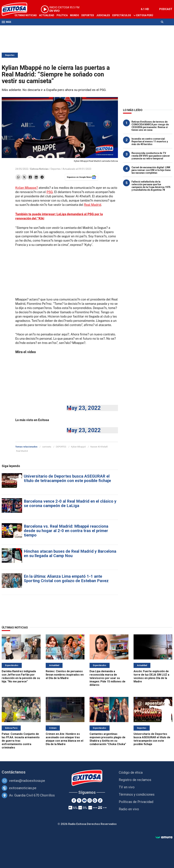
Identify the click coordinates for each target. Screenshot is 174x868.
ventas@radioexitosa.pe (27, 781)
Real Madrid (93, 205)
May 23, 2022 (84, 408)
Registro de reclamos (135, 780)
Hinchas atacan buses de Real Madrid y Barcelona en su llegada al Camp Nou (70, 554)
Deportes (88, 15)
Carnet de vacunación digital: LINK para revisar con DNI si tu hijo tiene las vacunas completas (151, 170)
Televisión (21, 29)
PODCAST (166, 9)
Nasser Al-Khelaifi (99, 447)
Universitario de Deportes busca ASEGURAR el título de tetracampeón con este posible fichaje (67, 478)
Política (62, 15)
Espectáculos (122, 15)
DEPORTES (61, 447)
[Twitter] (79, 800)
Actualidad (47, 15)
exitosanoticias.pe (23, 788)
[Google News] (95, 800)
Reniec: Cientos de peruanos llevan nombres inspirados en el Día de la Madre (65, 675)
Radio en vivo (129, 809)
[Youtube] (84, 800)
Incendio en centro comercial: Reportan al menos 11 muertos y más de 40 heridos (150, 141)
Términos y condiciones (137, 794)
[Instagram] (90, 800)
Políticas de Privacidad (136, 802)
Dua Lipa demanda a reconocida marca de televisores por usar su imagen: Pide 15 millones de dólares (107, 678)
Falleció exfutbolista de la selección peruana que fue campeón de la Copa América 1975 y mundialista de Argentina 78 (151, 186)
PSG (50, 192)
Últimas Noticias (26, 15)
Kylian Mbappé (78, 447)
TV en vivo (127, 787)
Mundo (75, 15)
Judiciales (103, 15)
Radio (34, 29)
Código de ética (131, 772)
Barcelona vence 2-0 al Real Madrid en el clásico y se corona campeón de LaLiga (70, 503)
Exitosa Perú (145, 15)
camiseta (47, 447)
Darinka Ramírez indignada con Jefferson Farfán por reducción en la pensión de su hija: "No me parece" (21, 676)
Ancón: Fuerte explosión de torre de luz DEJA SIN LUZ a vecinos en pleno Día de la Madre (151, 676)
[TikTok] (100, 800)
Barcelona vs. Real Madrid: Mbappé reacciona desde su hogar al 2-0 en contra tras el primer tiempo (66, 531)
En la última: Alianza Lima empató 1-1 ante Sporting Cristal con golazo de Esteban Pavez (66, 579)
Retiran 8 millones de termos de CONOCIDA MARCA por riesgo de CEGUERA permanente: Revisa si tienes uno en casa (150, 126)
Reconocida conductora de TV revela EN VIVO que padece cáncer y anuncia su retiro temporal (151, 156)
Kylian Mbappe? (27, 188)
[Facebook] (74, 800)
